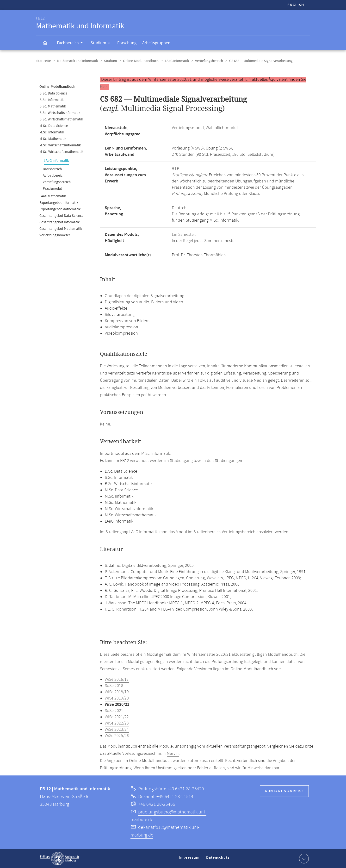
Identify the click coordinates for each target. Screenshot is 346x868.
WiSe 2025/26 (117, 736)
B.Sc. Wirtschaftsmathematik (61, 119)
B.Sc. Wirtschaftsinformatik (60, 113)
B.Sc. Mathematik (53, 106)
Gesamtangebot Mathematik (61, 228)
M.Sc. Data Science (54, 126)
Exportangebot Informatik (59, 203)
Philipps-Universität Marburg (60, 858)
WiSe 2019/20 (117, 698)
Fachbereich (71, 44)
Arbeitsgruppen (156, 43)
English (296, 5)
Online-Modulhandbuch (139, 61)
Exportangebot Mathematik (60, 209)
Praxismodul (52, 188)
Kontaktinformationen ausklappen (303, 858)
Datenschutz (219, 859)
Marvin (173, 753)
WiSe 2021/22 (117, 717)
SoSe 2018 (114, 686)
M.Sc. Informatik (52, 132)
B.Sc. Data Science (53, 93)
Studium (102, 44)
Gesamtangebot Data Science (61, 215)
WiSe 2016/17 (117, 679)
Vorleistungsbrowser (55, 235)
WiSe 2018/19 (117, 692)
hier (103, 87)
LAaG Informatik (175, 61)
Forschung (127, 43)
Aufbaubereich (54, 175)
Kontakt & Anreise (284, 791)
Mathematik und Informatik (77, 61)
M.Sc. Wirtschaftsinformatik (60, 145)
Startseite (43, 61)
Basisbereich (52, 169)
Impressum (190, 859)
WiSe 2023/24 (117, 729)
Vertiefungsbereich (206, 61)
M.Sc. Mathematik (53, 139)
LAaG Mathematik (53, 196)
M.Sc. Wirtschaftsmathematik (61, 152)
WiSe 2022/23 (117, 723)
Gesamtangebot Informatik (59, 222)
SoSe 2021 (114, 711)
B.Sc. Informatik (51, 100)
